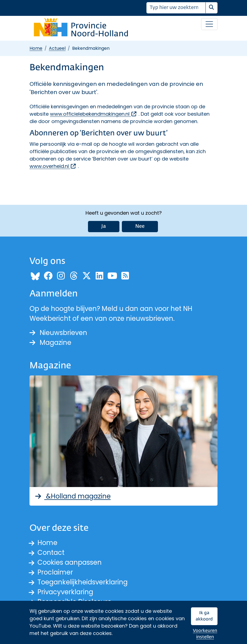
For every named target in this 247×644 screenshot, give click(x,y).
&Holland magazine (72, 496)
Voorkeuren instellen (205, 634)
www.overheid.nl (53, 166)
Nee (140, 226)
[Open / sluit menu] (209, 24)
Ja (104, 226)
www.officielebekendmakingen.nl (94, 114)
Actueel (57, 48)
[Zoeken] (176, 8)
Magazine (50, 343)
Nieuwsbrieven (58, 333)
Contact (51, 553)
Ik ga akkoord (204, 616)
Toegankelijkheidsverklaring (83, 582)
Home (36, 48)
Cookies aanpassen (70, 562)
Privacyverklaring (65, 592)
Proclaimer (55, 572)
